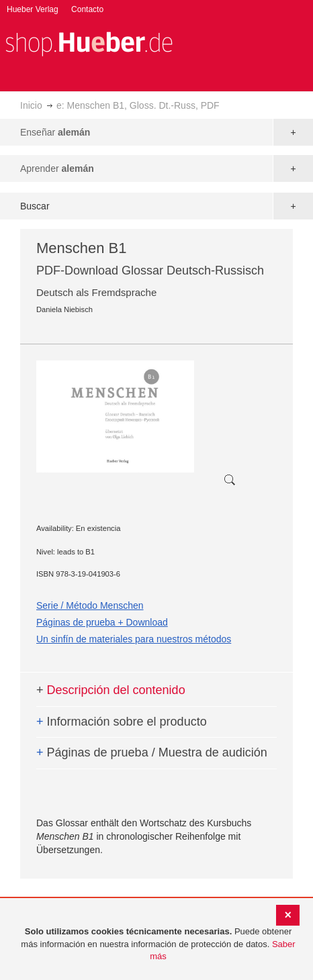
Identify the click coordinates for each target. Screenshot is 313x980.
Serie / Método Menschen (90, 605)
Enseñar (55, 132)
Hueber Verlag (33, 9)
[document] (158, 944)
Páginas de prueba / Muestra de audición (152, 752)
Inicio (31, 105)
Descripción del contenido (111, 690)
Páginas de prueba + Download (102, 622)
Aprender (57, 168)
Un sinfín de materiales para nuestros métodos (134, 639)
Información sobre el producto (122, 722)
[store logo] (89, 43)
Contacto (87, 9)
